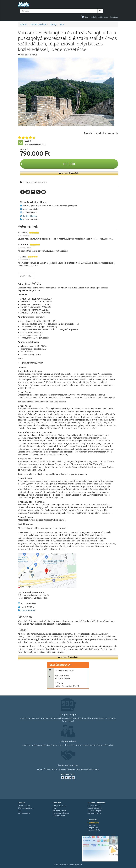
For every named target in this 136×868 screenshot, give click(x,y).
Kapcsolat (91, 825)
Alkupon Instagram (95, 811)
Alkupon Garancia (59, 811)
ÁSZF (20, 808)
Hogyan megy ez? (59, 806)
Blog (20, 811)
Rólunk (21, 806)
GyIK (54, 808)
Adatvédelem (28, 808)
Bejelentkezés (103, 17)
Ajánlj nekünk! (93, 828)
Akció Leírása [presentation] (26, 276)
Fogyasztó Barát (59, 816)
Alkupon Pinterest (94, 813)
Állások (27, 806)
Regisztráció (114, 17)
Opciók (48, 164)
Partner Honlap (30, 216)
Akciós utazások (24, 813)
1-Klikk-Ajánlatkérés (69, 173)
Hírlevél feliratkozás (95, 808)
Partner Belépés (94, 830)
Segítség (94, 17)
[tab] (26, 276)
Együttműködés (93, 823)
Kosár (85, 17)
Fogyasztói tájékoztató (61, 813)
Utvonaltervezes (28, 610)
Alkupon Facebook (94, 806)
